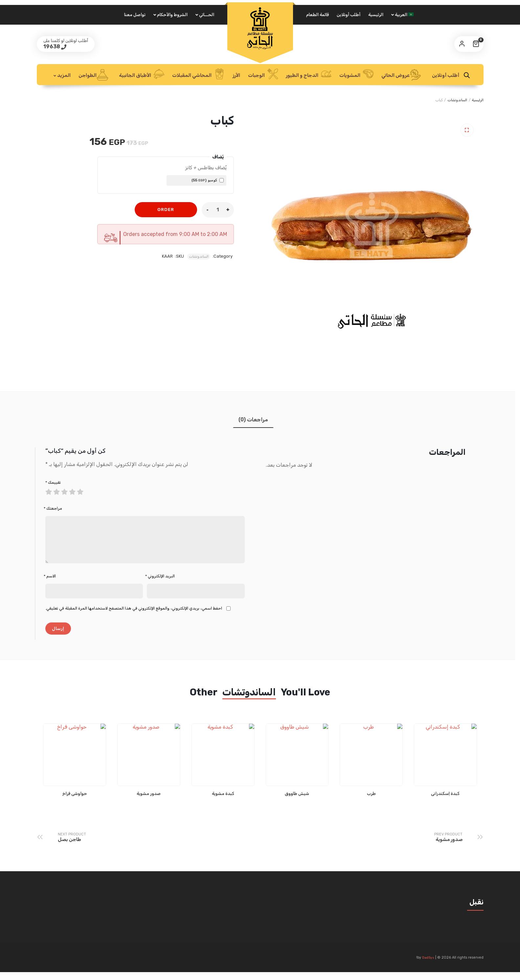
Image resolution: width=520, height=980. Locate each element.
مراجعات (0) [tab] (253, 420)
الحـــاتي (207, 15)
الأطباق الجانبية (142, 75)
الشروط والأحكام (172, 15)
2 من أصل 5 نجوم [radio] (53, 490)
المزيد (64, 75)
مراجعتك (53, 508)
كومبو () (208, 180)
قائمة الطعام (317, 15)
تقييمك (53, 482)
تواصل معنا (135, 15)
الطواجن (93, 75)
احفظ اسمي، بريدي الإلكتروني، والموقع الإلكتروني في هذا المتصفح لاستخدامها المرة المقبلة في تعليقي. (134, 616)
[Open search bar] (467, 75)
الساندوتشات (457, 100)
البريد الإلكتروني (160, 584)
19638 (52, 47)
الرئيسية (376, 15)
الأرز (236, 75)
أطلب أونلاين (349, 15)
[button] (467, 130)
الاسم (50, 584)
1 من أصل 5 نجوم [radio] (49, 490)
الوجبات (263, 75)
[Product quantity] (218, 210)
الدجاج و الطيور (309, 75)
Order (166, 210)
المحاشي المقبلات (198, 75)
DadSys (428, 966)
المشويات (356, 75)
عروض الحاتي (401, 75)
